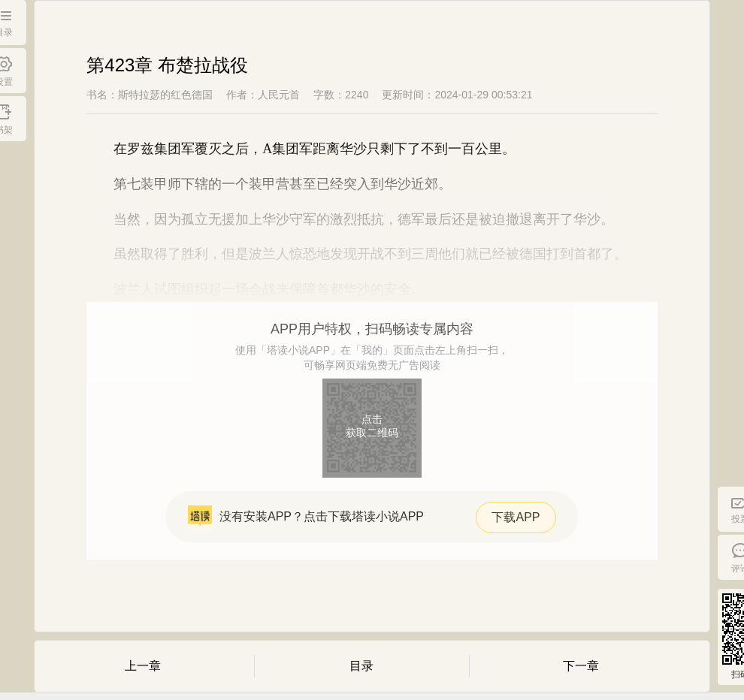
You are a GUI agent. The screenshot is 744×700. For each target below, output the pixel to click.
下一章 (581, 666)
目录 (361, 666)
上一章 (143, 666)
